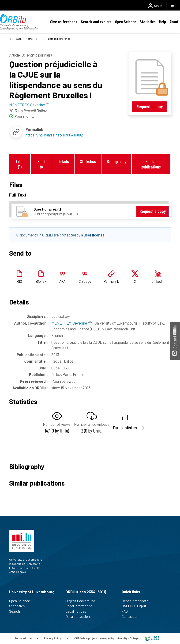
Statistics (148, 22)
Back (19, 39)
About (174, 22)
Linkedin (158, 281)
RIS (19, 281)
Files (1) (20, 164)
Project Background (82, 601)
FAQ (127, 611)
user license (94, 235)
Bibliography (116, 161)
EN (172, 5)
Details (63, 161)
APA (62, 281)
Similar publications (151, 164)
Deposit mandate (137, 601)
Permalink (111, 281)
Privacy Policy (53, 638)
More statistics (125, 428)
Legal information (81, 606)
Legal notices (78, 611)
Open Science (126, 22)
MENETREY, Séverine (71, 323)
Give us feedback (64, 22)
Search (17, 611)
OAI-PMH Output (136, 606)
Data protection (80, 616)
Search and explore (96, 22)
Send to (41, 164)
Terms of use (23, 638)
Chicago (85, 281)
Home (29, 39)
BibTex (41, 281)
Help (163, 22)
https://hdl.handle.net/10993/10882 (54, 135)
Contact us (132, 616)
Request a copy (150, 106)
